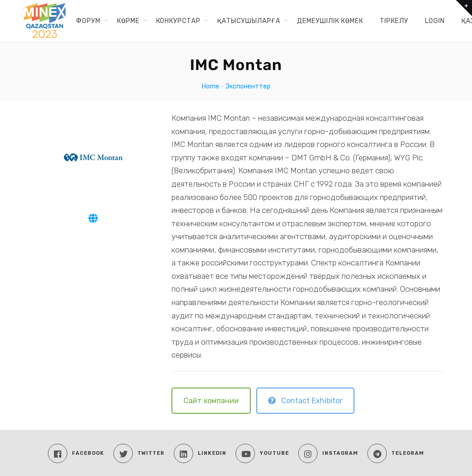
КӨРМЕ (128, 21)
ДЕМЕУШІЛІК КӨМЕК (330, 21)
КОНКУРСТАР (178, 21)
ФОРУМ (88, 21)
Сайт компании (211, 401)
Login (435, 21)
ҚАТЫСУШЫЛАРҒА (249, 21)
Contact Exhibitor (305, 401)
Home (211, 86)
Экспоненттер (248, 86)
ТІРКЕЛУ (394, 21)
